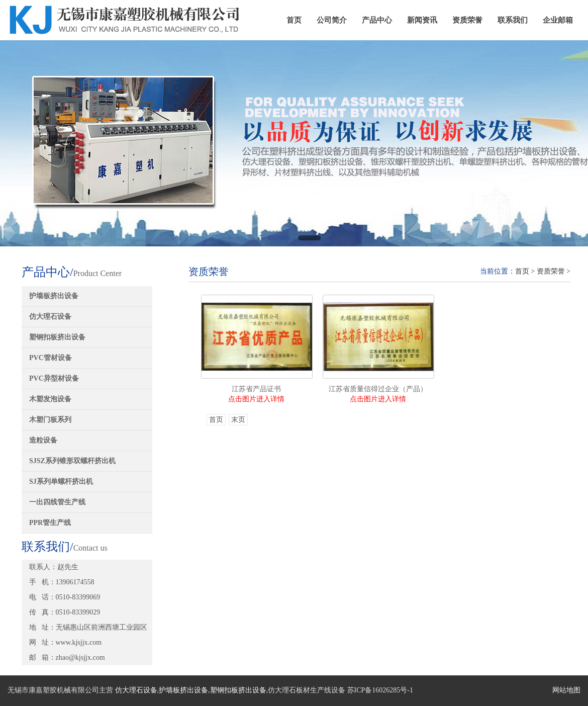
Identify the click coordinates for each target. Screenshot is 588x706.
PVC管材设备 (51, 358)
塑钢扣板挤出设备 (57, 337)
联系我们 (513, 20)
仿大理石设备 (50, 317)
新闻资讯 (422, 20)
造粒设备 (43, 440)
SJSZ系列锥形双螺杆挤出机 (72, 461)
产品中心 (377, 20)
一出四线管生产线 (57, 502)
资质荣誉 (467, 20)
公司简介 (332, 20)
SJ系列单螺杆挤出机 (61, 481)
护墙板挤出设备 (54, 296)
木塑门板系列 (50, 420)
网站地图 (566, 690)
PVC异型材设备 (54, 378)
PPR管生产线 (50, 523)
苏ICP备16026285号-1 (380, 690)
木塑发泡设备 (50, 399)
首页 (294, 20)
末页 (238, 420)
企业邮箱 (558, 20)
